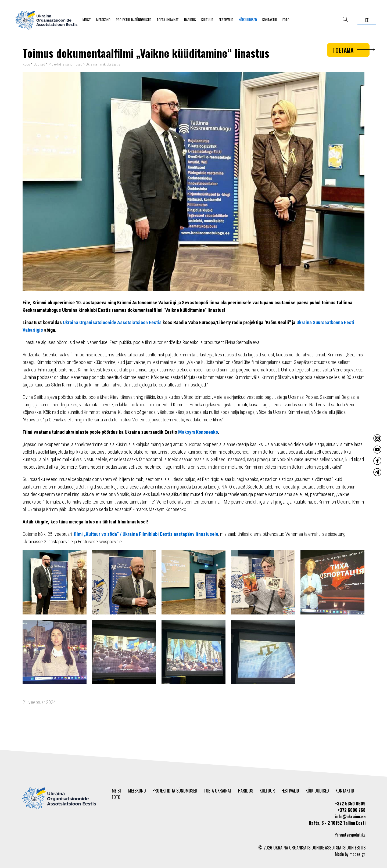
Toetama (351, 50)
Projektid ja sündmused (134, 20)
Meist (87, 20)
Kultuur (207, 20)
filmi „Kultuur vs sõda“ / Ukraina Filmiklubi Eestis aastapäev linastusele (146, 534)
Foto (286, 20)
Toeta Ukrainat (168, 20)
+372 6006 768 (352, 810)
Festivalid (226, 20)
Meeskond (103, 20)
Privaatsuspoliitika (350, 835)
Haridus (190, 20)
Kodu (26, 64)
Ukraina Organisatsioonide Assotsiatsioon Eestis (112, 322)
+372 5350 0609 (350, 804)
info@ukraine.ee (350, 816)
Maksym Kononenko (198, 432)
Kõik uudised (248, 20)
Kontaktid (270, 20)
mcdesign (357, 854)
